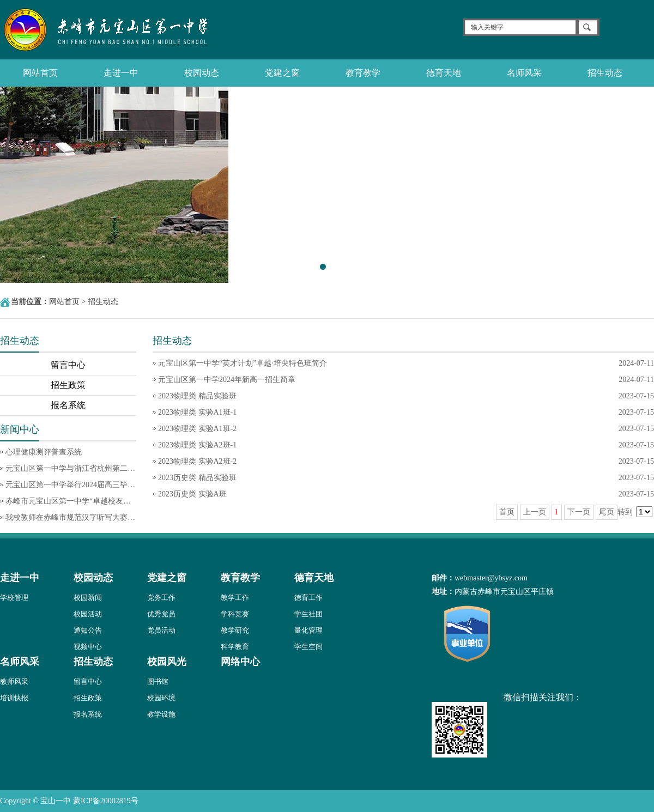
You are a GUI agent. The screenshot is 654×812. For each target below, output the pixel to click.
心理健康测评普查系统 (44, 452)
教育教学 (363, 73)
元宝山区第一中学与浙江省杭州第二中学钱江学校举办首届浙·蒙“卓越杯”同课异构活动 (71, 468)
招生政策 (68, 385)
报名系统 (68, 405)
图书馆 (158, 681)
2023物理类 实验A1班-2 (197, 429)
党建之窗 (282, 73)
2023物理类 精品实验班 (197, 396)
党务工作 (161, 598)
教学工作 (235, 598)
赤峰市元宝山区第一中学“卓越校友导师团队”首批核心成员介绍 (71, 501)
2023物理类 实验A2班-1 (197, 445)
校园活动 (88, 614)
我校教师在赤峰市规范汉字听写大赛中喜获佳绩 (71, 517)
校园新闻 (88, 598)
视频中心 (88, 647)
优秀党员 (161, 614)
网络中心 (240, 662)
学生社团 (308, 614)
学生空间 (308, 647)
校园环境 (161, 698)
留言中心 (68, 365)
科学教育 (235, 647)
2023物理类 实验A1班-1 (197, 412)
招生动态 (605, 73)
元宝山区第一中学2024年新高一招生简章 (227, 380)
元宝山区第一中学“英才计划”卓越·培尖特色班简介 (243, 363)
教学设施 (161, 714)
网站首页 (40, 73)
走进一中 (121, 73)
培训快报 (14, 698)
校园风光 (167, 662)
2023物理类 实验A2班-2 (197, 461)
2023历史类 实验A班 (192, 494)
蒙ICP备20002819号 (106, 801)
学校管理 (14, 598)
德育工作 (308, 598)
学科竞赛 (235, 614)
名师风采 (524, 73)
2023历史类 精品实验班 (197, 478)
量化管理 (308, 630)
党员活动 (161, 630)
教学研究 (235, 630)
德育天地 (444, 73)
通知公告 (88, 630)
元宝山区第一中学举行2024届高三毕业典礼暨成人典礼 (71, 485)
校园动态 (202, 73)
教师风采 (14, 681)
